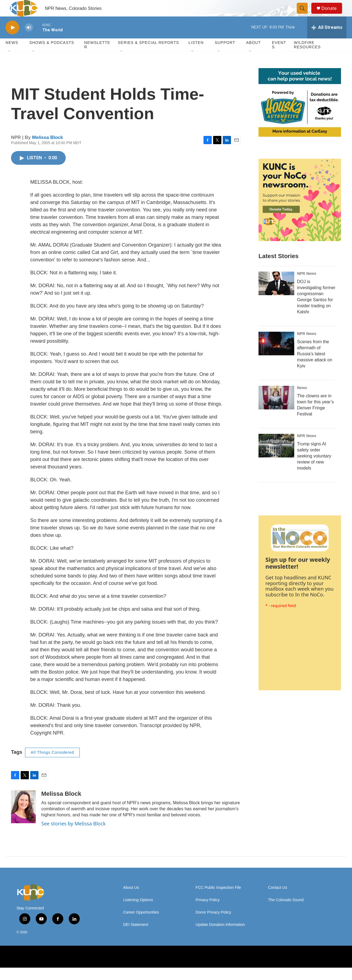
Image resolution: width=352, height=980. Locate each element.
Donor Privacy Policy (213, 925)
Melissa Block (48, 150)
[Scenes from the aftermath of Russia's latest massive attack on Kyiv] (276, 356)
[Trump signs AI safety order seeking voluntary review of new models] (276, 458)
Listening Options (138, 912)
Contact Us (278, 900)
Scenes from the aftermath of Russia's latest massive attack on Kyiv (315, 366)
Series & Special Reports (148, 55)
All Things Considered (53, 765)
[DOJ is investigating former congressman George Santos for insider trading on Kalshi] (276, 296)
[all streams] (327, 40)
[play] (12, 40)
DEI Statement (136, 937)
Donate (332, 14)
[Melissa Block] (23, 819)
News (302, 400)
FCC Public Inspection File (218, 900)
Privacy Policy (207, 912)
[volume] (29, 40)
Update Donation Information (220, 937)
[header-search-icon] (305, 15)
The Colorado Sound (286, 912)
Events (279, 57)
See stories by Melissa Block (73, 836)
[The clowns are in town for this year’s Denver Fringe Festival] (276, 410)
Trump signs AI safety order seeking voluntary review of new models (314, 468)
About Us (131, 900)
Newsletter (97, 57)
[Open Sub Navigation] (10, 64)
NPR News (307, 286)
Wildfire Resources (307, 57)
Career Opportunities (141, 925)
